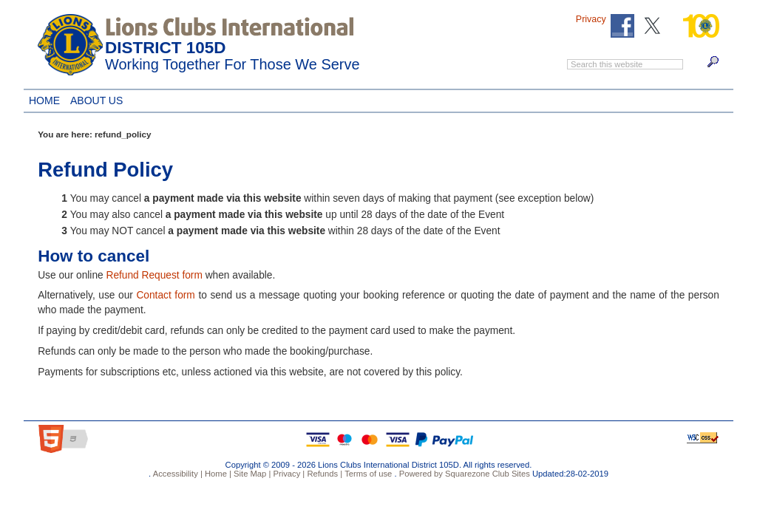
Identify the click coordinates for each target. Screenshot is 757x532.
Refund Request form (154, 275)
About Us (94, 98)
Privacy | (288, 474)
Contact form (165, 295)
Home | (217, 474)
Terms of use (367, 474)
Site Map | (251, 474)
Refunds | (323, 474)
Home (44, 98)
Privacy (591, 19)
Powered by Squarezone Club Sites (465, 474)
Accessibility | (177, 474)
